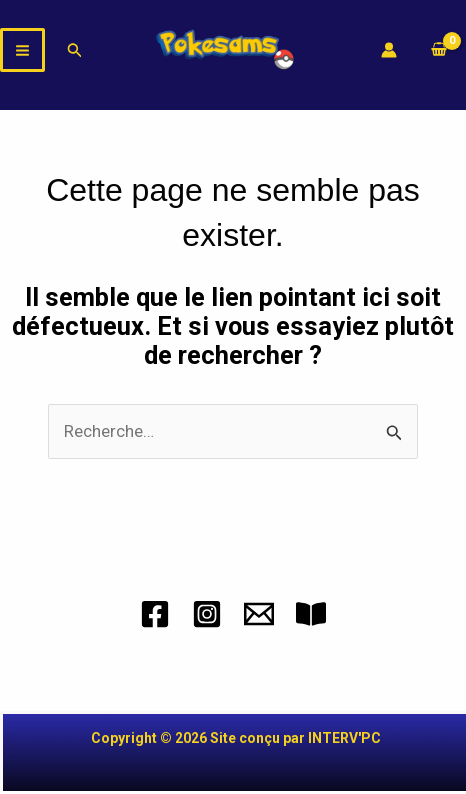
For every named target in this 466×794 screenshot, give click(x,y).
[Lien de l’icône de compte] (389, 50)
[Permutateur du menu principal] (22, 50)
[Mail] (259, 614)
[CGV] (311, 614)
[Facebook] (155, 614)
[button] (75, 50)
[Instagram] (207, 614)
